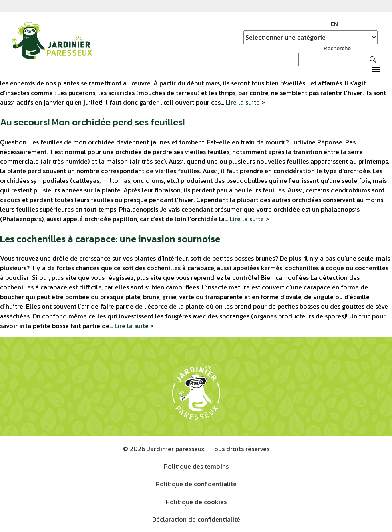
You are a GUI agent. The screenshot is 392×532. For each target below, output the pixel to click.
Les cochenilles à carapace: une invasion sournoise (110, 239)
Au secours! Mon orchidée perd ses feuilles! (92, 122)
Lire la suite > (245, 102)
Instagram (362, 24)
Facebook (350, 24)
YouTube (374, 24)
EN (334, 24)
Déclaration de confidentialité (196, 519)
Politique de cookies (196, 502)
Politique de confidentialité (196, 484)
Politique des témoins (196, 466)
